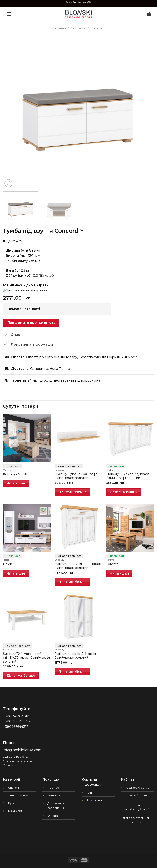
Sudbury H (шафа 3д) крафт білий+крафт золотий (75, 656)
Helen (8, 564)
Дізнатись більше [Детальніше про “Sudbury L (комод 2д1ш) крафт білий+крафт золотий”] (73, 582)
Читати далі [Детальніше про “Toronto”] (119, 573)
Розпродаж (95, 800)
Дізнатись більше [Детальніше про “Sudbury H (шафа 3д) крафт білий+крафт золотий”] (73, 672)
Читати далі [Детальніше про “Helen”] (16, 573)
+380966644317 (16, 727)
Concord (98, 28)
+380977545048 (16, 721)
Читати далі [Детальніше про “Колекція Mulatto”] (16, 483)
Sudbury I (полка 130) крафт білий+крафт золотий (76, 476)
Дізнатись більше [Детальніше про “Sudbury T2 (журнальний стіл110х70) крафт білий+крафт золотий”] (21, 676)
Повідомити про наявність (31, 323)
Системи (78, 28)
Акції (90, 792)
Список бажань (137, 795)
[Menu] (9, 14)
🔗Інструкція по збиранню (26, 290)
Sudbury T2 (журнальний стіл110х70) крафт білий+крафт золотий (27, 657)
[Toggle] (7, 335)
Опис (12, 335)
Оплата (53, 816)
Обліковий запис (138, 788)
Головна (59, 28)
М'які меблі (16, 811)
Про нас (53, 788)
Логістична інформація (28, 345)
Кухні (12, 803)
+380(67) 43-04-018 (79, 2)
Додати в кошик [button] (123, 492)
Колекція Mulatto (16, 474)
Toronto (112, 564)
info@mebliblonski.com (22, 750)
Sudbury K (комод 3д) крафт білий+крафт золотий (128, 476)
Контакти (54, 795)
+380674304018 (16, 716)
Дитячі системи (19, 795)
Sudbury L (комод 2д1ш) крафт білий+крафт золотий (78, 566)
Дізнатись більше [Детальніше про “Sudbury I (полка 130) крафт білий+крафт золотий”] (73, 492)
